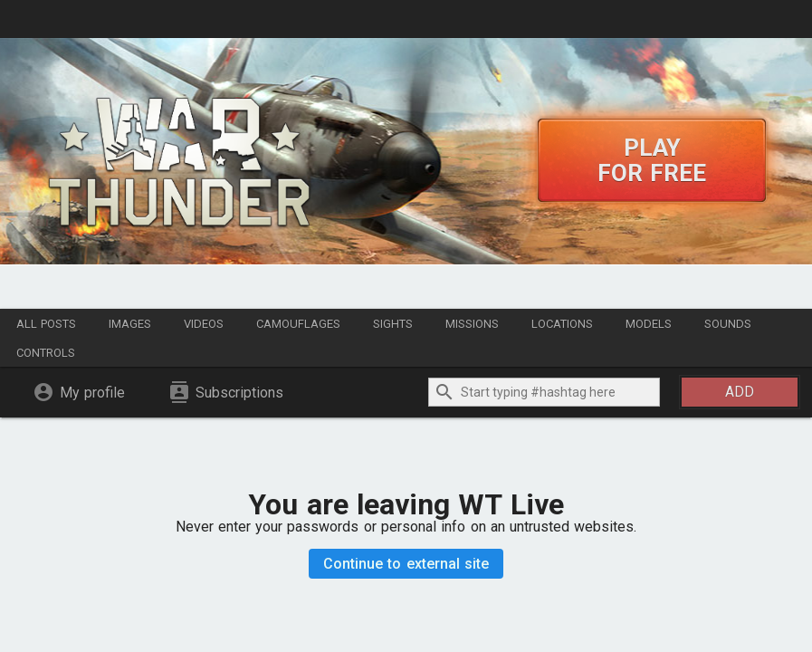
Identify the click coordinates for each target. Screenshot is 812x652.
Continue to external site (406, 564)
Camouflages (298, 324)
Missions (472, 324)
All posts (46, 324)
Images (130, 324)
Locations (562, 324)
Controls (46, 353)
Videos (204, 324)
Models (649, 324)
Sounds (728, 324)
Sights (393, 324)
